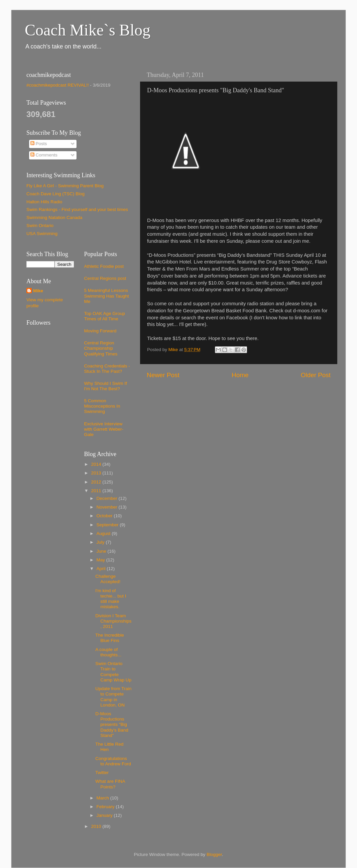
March (103, 798)
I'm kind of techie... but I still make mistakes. (111, 599)
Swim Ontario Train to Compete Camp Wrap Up (113, 672)
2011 (97, 491)
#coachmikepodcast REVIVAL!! (58, 85)
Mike (38, 291)
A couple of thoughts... (108, 652)
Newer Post (163, 375)
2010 (97, 826)
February (106, 807)
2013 (97, 473)
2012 (97, 482)
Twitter (102, 773)
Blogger (214, 854)
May (101, 560)
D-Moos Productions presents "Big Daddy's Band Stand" (112, 725)
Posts (39, 144)
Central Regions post (105, 278)
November (108, 507)
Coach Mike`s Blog (88, 30)
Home (240, 375)
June (102, 551)
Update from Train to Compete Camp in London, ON (113, 697)
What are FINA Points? (110, 784)
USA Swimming (42, 234)
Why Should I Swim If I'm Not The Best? (106, 386)
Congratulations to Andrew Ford (113, 761)
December (108, 498)
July (101, 542)
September (108, 525)
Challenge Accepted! (108, 579)
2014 (97, 464)
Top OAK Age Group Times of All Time (105, 316)
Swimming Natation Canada (54, 218)
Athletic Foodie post (104, 266)
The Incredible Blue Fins (110, 638)
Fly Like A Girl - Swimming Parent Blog (65, 186)
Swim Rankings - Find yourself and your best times (77, 209)
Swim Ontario (40, 226)
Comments (44, 155)
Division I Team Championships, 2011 (113, 621)
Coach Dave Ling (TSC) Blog (55, 194)
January (105, 815)
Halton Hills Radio (44, 202)
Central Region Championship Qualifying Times (101, 348)
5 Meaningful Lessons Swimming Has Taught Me (107, 296)
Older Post (316, 375)
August (104, 533)
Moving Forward (100, 331)
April (102, 569)
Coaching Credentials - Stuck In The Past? (107, 369)
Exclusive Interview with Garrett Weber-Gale (104, 429)
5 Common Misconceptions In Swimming (102, 406)
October (105, 516)
